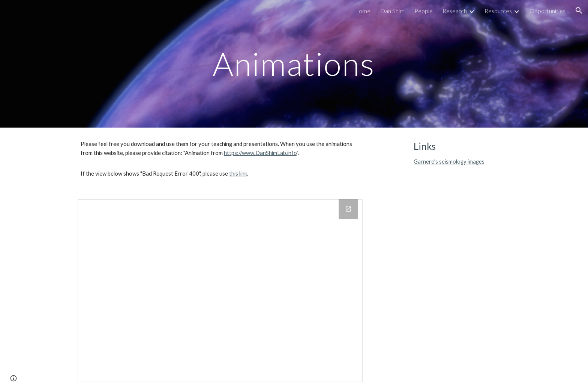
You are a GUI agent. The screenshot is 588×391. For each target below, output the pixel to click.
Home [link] (362, 11)
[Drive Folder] (220, 291)
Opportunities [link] (547, 11)
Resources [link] (498, 11)
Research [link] (455, 11)
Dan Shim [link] (392, 11)
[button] (579, 11)
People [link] (424, 11)
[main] (294, 64)
